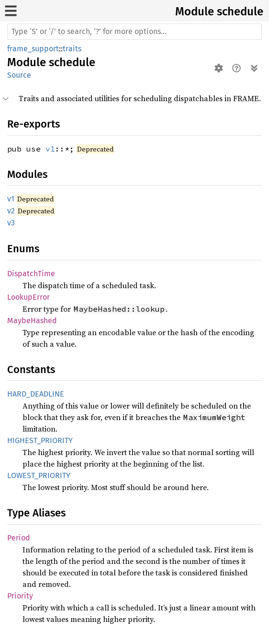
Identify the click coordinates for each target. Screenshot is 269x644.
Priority (20, 596)
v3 (11, 223)
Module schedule (219, 12)
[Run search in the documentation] (134, 32)
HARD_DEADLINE (36, 394)
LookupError (28, 297)
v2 (11, 211)
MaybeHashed (32, 321)
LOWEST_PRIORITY (39, 475)
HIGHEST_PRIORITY (40, 440)
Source (19, 75)
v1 (50, 149)
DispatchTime (31, 274)
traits (72, 49)
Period (19, 538)
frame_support (33, 49)
